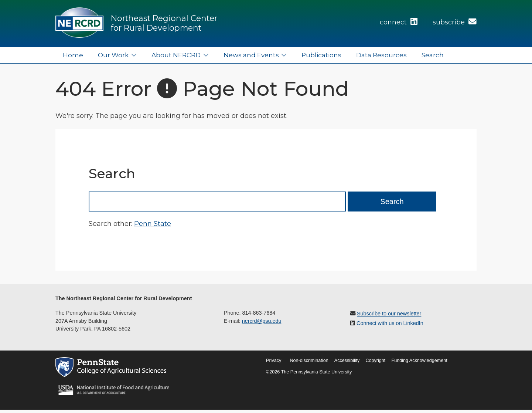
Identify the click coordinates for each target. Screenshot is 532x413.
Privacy (274, 360)
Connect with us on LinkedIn (390, 323)
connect (399, 22)
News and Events (251, 55)
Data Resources (381, 55)
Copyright (375, 360)
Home (73, 55)
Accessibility (347, 360)
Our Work (113, 55)
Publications (321, 55)
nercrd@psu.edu (262, 321)
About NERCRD (176, 55)
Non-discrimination (309, 360)
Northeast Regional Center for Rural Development (164, 23)
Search (433, 55)
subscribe (455, 22)
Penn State (153, 224)
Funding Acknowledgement (419, 360)
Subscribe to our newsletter (389, 314)
